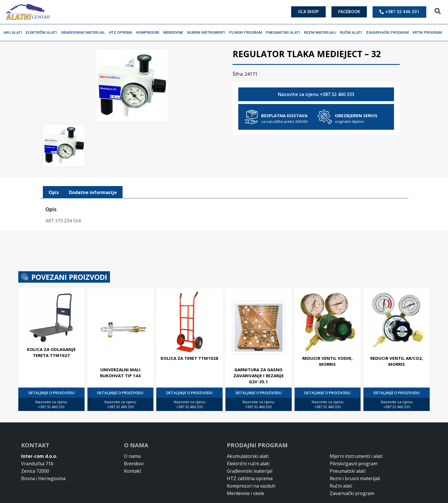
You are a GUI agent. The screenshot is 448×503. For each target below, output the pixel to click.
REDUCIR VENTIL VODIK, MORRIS (327, 336)
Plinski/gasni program (354, 439)
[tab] (54, 167)
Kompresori (149, 33)
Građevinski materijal (84, 33)
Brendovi (134, 439)
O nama (132, 431)
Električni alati (43, 33)
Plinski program (247, 33)
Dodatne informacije (93, 167)
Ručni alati (352, 33)
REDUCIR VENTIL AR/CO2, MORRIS (397, 336)
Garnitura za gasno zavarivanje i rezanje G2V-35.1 (259, 351)
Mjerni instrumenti (208, 33)
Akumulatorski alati (248, 431)
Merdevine (175, 33)
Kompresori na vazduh (251, 461)
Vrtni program (428, 33)
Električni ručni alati (248, 439)
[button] (438, 11)
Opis (54, 167)
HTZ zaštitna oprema (250, 454)
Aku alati (14, 33)
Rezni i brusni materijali (355, 454)
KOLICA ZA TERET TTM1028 (189, 333)
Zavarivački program (389, 33)
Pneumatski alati (284, 33)
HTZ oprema (122, 33)
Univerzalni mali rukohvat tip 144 (120, 348)
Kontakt (133, 446)
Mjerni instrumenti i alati (356, 431)
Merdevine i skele (246, 468)
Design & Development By (390, 497)
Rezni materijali (322, 33)
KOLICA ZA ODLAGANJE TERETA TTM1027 (51, 328)
